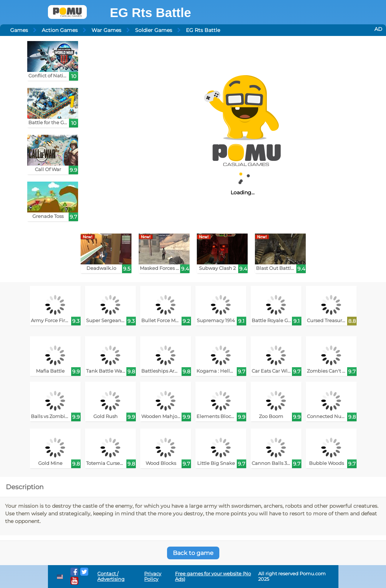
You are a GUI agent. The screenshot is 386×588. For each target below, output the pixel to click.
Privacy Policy (153, 576)
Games (19, 30)
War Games (106, 30)
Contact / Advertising (111, 576)
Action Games (60, 30)
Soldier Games (154, 30)
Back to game (193, 553)
